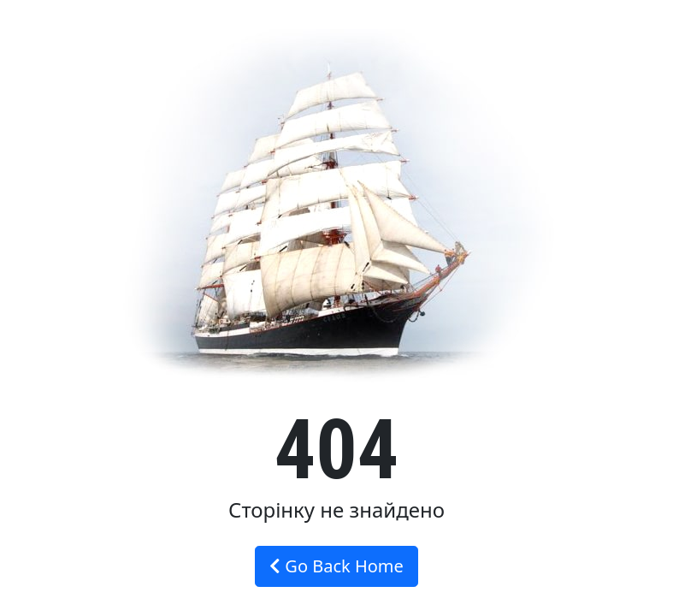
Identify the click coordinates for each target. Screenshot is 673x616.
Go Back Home (336, 566)
